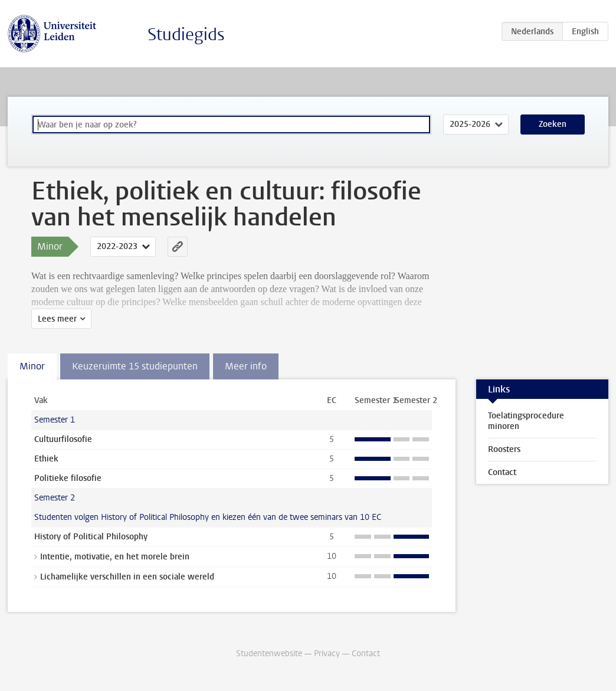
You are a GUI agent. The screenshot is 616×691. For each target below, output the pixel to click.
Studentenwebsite (269, 654)
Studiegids (186, 35)
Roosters (504, 449)
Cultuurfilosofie (63, 439)
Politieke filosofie (68, 478)
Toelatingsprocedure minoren (526, 421)
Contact (502, 472)
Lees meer (57, 319)
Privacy (327, 654)
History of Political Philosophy (91, 537)
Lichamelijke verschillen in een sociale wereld (127, 577)
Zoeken (553, 124)
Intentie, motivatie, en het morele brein (115, 557)
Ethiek (46, 459)
